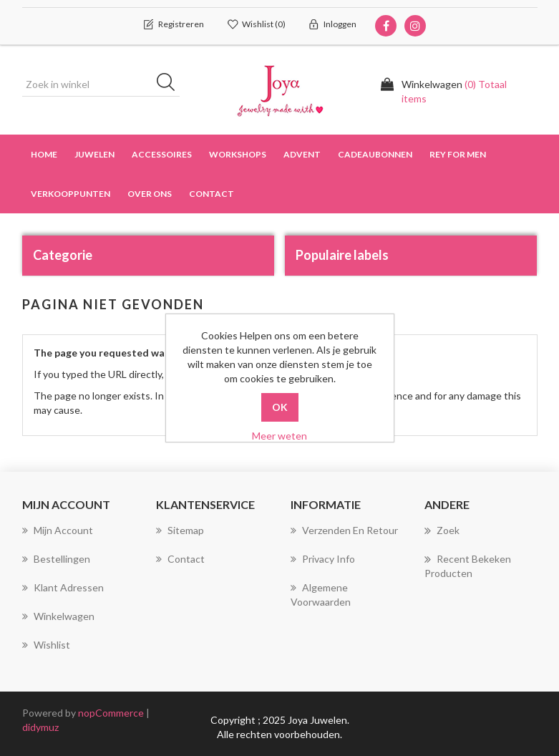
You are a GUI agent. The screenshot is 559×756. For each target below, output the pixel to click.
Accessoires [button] (162, 154)
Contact (212, 194)
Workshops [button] (238, 154)
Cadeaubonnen (375, 154)
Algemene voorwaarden (321, 595)
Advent (302, 154)
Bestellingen (56, 559)
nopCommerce (111, 713)
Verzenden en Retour (344, 530)
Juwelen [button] (94, 154)
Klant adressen (63, 587)
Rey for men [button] (458, 154)
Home (44, 154)
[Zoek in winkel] (101, 84)
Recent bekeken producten (468, 566)
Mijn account (58, 530)
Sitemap (180, 530)
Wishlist (46, 645)
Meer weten (279, 436)
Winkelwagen (58, 616)
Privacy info (323, 559)
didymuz (40, 727)
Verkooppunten (71, 194)
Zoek (442, 530)
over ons (150, 194)
